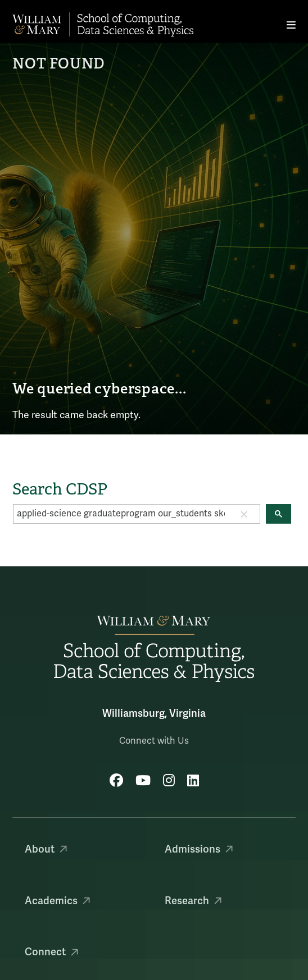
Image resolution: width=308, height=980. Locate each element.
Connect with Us (154, 741)
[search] (121, 514)
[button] (244, 514)
